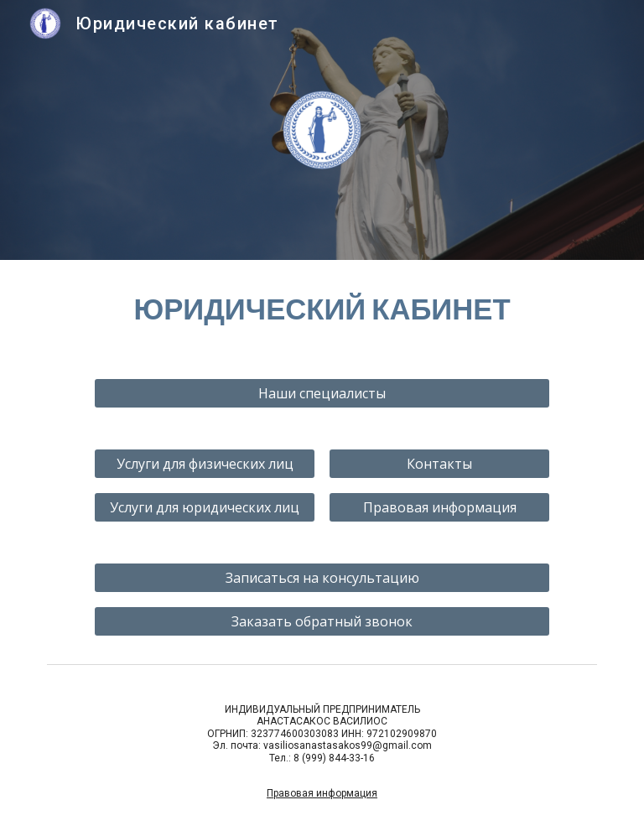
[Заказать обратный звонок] (322, 621)
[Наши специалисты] (322, 393)
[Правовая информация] (439, 507)
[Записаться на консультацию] (322, 578)
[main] (322, 309)
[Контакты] (439, 464)
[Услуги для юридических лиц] (204, 507)
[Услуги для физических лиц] (204, 464)
